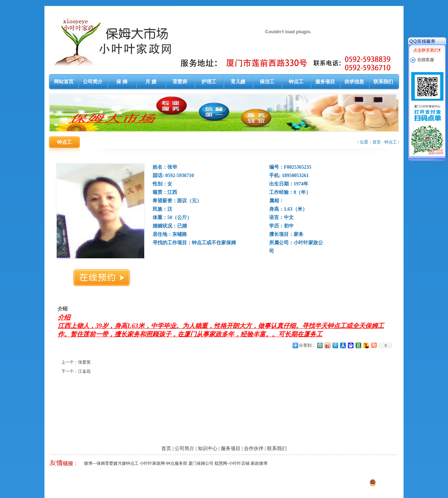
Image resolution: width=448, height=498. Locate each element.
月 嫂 (151, 82)
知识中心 (208, 448)
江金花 (84, 371)
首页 (377, 142)
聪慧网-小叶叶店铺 (232, 463)
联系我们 (383, 82)
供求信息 (354, 82)
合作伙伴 (254, 448)
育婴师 (180, 82)
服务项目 (325, 82)
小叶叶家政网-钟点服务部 (163, 463)
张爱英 (84, 362)
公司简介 (93, 82)
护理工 (209, 82)
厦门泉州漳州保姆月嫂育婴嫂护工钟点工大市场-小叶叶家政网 (129, 485)
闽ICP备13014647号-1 (329, 485)
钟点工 (296, 82)
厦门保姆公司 (201, 463)
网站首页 (64, 82)
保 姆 (122, 82)
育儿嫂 (238, 82)
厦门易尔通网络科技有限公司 (254, 485)
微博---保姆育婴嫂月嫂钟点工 (111, 463)
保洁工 (267, 82)
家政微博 (259, 463)
